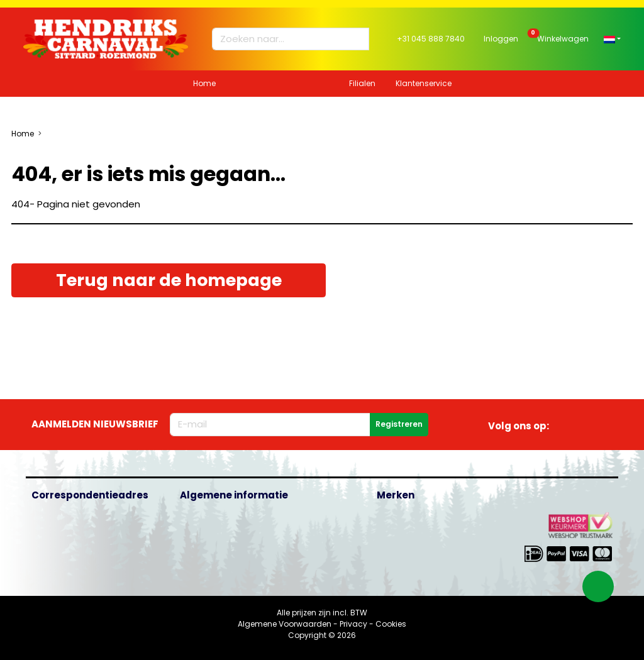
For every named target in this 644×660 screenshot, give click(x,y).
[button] (612, 39)
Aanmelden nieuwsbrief (95, 424)
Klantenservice (424, 83)
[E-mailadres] (270, 425)
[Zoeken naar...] (285, 39)
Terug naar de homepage (169, 280)
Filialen (362, 83)
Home (204, 83)
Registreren (399, 424)
